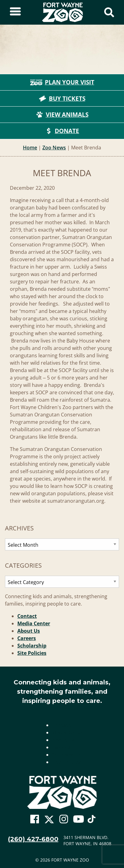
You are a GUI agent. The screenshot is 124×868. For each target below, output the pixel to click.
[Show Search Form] (109, 12)
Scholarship (32, 646)
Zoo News (54, 148)
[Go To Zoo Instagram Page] (64, 819)
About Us (29, 631)
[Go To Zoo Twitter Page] (49, 821)
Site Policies (32, 653)
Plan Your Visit (62, 82)
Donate (62, 131)
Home (30, 148)
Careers (27, 638)
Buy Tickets (62, 99)
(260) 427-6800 (33, 839)
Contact (27, 616)
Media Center (34, 623)
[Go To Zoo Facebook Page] (35, 819)
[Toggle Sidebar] (15, 12)
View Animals (62, 115)
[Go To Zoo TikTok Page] (92, 821)
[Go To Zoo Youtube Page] (79, 819)
